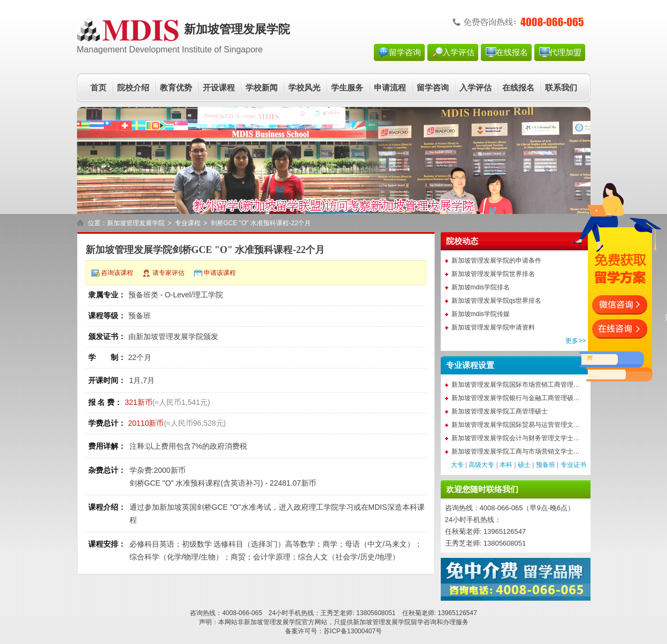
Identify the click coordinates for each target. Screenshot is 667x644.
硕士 (524, 465)
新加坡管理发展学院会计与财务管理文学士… (516, 438)
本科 (506, 465)
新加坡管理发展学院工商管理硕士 (500, 411)
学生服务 (347, 88)
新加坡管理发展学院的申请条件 (496, 260)
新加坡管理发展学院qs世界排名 (497, 301)
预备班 (546, 465)
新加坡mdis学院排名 (481, 287)
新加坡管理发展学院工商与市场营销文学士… (516, 451)
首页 (98, 88)
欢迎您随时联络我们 (482, 489)
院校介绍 (133, 88)
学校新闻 (262, 88)
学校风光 (304, 88)
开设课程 (219, 88)
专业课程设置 (470, 365)
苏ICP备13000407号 (353, 631)
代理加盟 (565, 52)
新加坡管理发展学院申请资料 (493, 327)
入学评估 (458, 52)
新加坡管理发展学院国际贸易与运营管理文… (516, 425)
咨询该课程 (117, 273)
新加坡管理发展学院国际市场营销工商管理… (516, 385)
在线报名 (512, 52)
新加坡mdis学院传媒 (481, 314)
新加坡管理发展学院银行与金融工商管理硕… (516, 398)
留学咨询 (405, 52)
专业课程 (188, 223)
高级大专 (481, 465)
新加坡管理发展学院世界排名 (493, 274)
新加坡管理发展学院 (136, 223)
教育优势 (176, 88)
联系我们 (561, 88)
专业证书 (573, 465)
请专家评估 (168, 273)
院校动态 (462, 241)
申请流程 (390, 88)
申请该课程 (220, 273)
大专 (457, 465)
